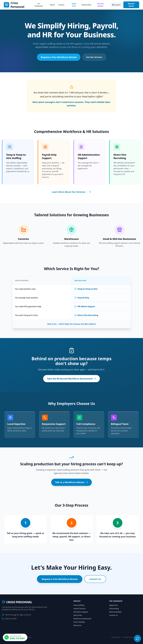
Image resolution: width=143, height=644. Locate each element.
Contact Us (95, 579)
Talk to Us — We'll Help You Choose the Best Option (71, 324)
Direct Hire (78, 615)
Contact (61, 5)
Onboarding (86, 5)
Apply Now (74, 5)
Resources (77, 625)
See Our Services (94, 57)
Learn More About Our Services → (71, 192)
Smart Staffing (79, 622)
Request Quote (131, 5)
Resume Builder (101, 5)
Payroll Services (80, 609)
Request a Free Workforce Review (59, 57)
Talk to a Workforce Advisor (71, 482)
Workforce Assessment (82, 619)
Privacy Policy (116, 637)
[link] (18, 5)
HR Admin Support (81, 612)
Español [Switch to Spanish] (116, 5)
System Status (128, 637)
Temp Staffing (79, 605)
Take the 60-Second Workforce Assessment (72, 379)
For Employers (41, 5)
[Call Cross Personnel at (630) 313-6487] (15, 637)
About (52, 5)
